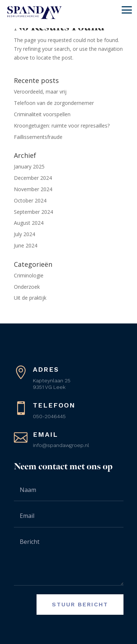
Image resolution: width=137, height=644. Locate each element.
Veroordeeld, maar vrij (40, 92)
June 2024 (26, 245)
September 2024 (33, 212)
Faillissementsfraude (38, 137)
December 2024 (33, 178)
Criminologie (29, 275)
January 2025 (29, 166)
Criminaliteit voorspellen (42, 114)
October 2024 (30, 200)
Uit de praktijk (30, 298)
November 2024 (33, 189)
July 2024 (24, 234)
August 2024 (29, 223)
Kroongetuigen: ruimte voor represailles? (62, 126)
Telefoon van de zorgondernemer (54, 103)
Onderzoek (27, 287)
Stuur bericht (80, 604)
